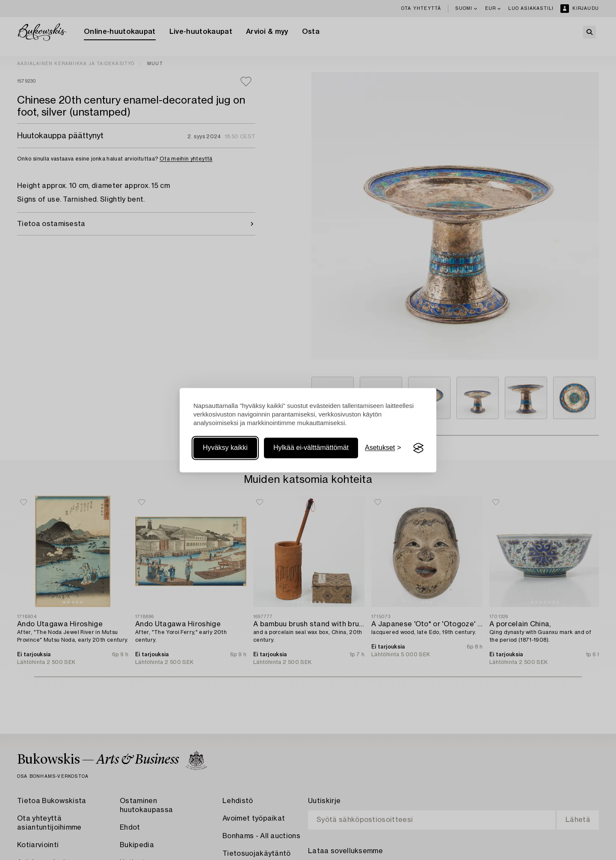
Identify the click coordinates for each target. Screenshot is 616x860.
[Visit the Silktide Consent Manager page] (418, 448)
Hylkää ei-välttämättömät (311, 448)
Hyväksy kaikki (225, 448)
